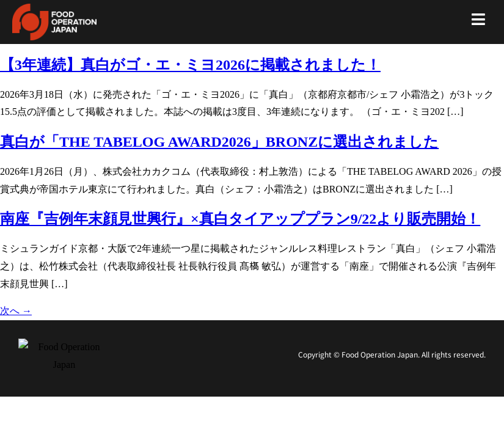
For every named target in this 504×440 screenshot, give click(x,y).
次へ (16, 311)
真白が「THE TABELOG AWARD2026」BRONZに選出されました (219, 142)
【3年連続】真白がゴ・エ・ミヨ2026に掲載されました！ (190, 65)
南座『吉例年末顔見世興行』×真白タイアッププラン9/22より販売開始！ (240, 219)
